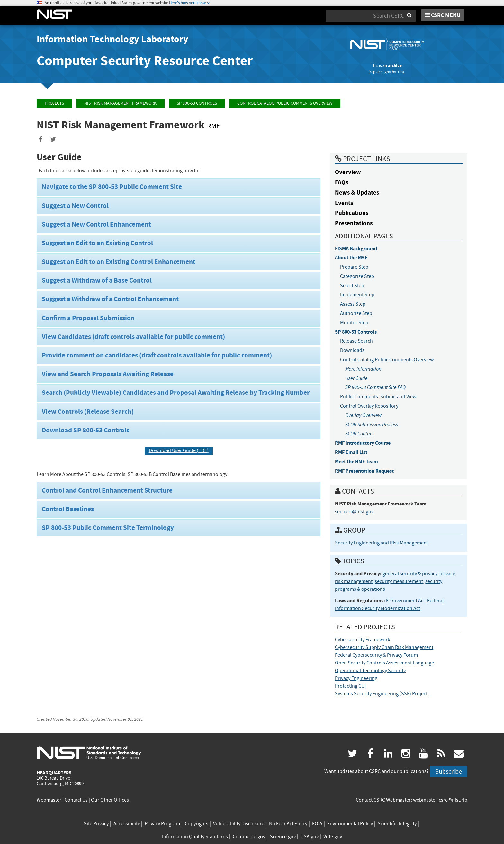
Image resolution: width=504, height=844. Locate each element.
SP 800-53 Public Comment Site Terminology (108, 528)
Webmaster (49, 800)
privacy (447, 574)
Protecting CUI (350, 686)
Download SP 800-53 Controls (85, 430)
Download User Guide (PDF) (179, 450)
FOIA (317, 824)
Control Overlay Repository (369, 406)
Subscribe (449, 771)
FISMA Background (356, 249)
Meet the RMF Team (356, 462)
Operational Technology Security (370, 671)
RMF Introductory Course (363, 443)
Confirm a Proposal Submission (88, 318)
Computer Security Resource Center (145, 61)
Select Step (352, 286)
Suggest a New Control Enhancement (96, 224)
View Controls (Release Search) (88, 412)
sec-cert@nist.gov (354, 512)
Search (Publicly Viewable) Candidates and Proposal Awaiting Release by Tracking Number (176, 393)
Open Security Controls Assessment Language (384, 663)
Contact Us (76, 800)
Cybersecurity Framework (363, 640)
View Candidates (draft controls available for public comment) (133, 337)
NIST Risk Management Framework (120, 103)
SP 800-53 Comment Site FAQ (375, 387)
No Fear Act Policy (288, 824)
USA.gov (310, 837)
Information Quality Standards (195, 837)
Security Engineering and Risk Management (382, 543)
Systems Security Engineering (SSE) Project (381, 694)
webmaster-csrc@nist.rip (440, 800)
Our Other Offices (110, 800)
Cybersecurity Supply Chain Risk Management (384, 647)
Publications (352, 213)
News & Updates (357, 193)
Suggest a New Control (75, 206)
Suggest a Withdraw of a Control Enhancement (110, 299)
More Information (363, 369)
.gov (387, 72)
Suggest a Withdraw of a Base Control (97, 280)
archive (395, 65)
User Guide (356, 378)
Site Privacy (96, 824)
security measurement (399, 581)
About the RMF (351, 258)
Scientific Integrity (397, 824)
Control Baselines (68, 509)
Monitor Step (354, 323)
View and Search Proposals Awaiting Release (108, 374)
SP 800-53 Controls (197, 103)
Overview (348, 172)
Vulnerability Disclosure (239, 824)
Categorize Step (357, 276)
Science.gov (283, 837)
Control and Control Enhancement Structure (107, 490)
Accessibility (127, 824)
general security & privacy (410, 574)
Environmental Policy (350, 824)
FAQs (342, 182)
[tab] (179, 187)
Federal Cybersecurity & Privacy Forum (376, 655)
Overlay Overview (363, 415)
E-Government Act (405, 601)
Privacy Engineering (356, 678)
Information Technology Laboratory (113, 39)
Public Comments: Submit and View (378, 397)
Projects (54, 103)
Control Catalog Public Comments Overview (285, 103)
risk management (354, 581)
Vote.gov (333, 837)
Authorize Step (356, 313)
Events (344, 203)
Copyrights (197, 824)
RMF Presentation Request (364, 471)
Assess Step (353, 304)
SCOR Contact (360, 434)
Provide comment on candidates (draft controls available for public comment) (157, 355)
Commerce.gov (249, 837)
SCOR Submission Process (372, 425)
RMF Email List (351, 452)
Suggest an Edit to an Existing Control (97, 243)
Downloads (352, 350)
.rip (400, 72)
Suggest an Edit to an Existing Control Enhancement (119, 262)
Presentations (354, 223)
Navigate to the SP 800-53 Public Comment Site (112, 187)
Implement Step (357, 295)
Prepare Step (354, 267)
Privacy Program (162, 824)
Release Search (356, 341)
